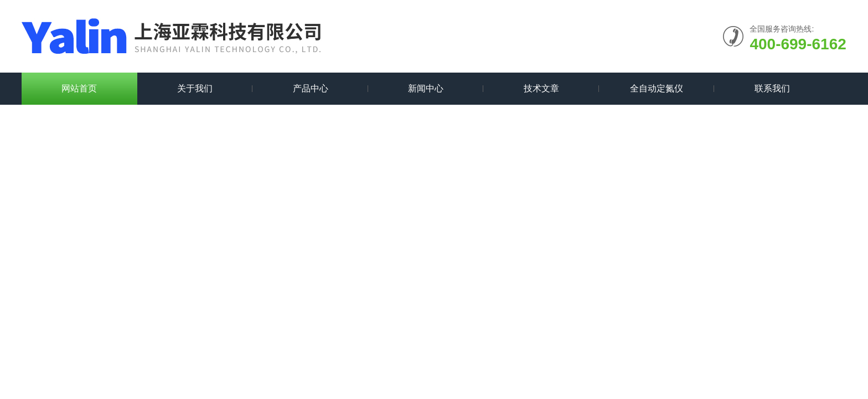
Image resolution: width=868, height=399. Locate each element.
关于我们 (195, 88)
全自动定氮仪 (657, 88)
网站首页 (79, 88)
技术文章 (541, 88)
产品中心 (311, 88)
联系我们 (772, 88)
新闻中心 (426, 88)
